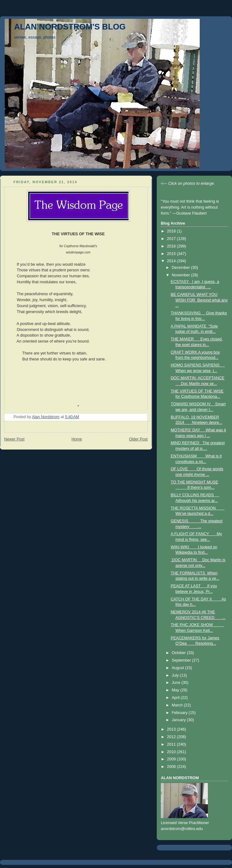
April (176, 698)
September (182, 660)
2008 (172, 767)
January (179, 720)
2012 (172, 737)
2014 (172, 261)
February (180, 713)
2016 (172, 246)
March (178, 705)
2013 (172, 729)
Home (77, 439)
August (179, 668)
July (176, 675)
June (177, 683)
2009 (172, 759)
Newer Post (14, 439)
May (176, 690)
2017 (172, 239)
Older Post (138, 439)
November (182, 275)
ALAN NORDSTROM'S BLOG (70, 27)
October (179, 653)
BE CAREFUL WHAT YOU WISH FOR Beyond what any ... (199, 300)
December (182, 268)
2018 (172, 231)
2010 (172, 752)
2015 (172, 254)
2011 (172, 744)
